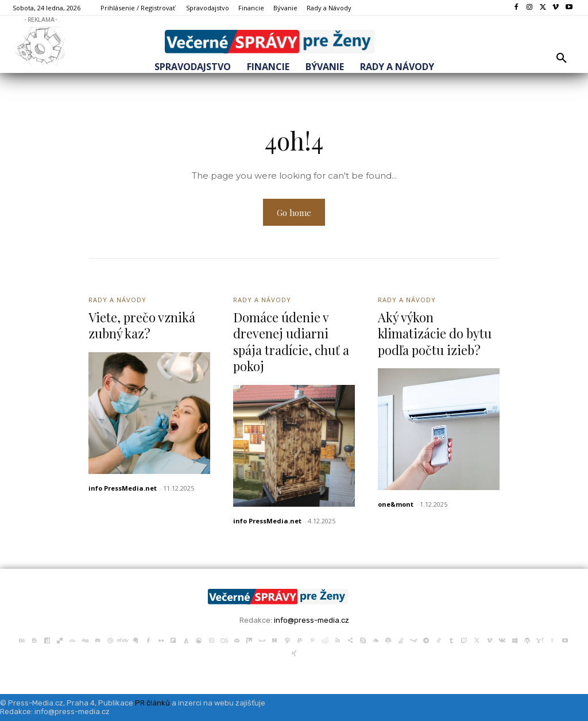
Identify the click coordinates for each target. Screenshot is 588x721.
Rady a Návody (117, 300)
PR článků (152, 703)
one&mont (396, 504)
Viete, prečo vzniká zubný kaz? (142, 325)
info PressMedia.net (123, 488)
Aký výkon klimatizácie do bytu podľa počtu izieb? (435, 333)
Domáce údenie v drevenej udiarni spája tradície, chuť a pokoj (292, 342)
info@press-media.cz (312, 620)
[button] (562, 59)
